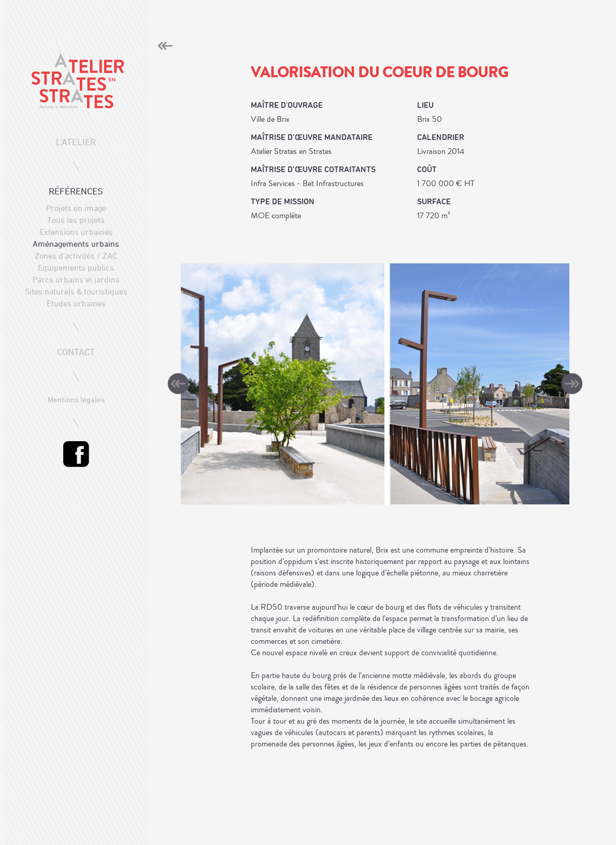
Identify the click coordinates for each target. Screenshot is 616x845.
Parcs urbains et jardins (76, 279)
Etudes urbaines (76, 303)
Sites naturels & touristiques (76, 291)
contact (76, 352)
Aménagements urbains (76, 244)
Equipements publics (76, 267)
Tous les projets (76, 220)
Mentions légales (76, 399)
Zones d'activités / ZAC (76, 256)
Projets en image (76, 208)
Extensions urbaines (76, 232)
